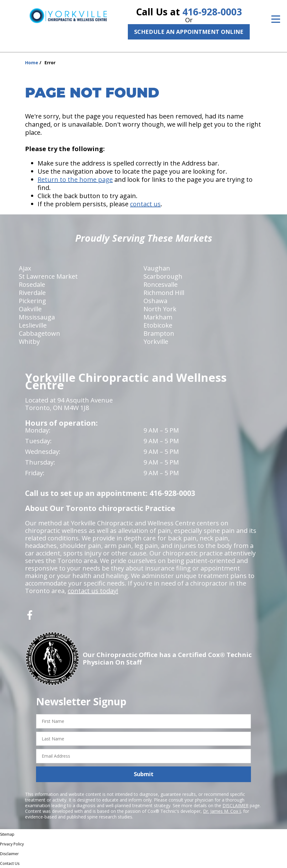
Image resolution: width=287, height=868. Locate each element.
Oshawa (155, 301)
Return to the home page (75, 179)
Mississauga (37, 317)
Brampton (159, 333)
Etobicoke (158, 325)
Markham (158, 317)
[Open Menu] (276, 19)
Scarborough (163, 276)
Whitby (29, 342)
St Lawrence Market (48, 276)
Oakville (30, 309)
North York (160, 309)
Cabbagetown (39, 333)
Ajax (25, 268)
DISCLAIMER (235, 805)
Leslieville (33, 325)
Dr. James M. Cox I (222, 811)
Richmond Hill (164, 293)
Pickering (32, 301)
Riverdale (32, 293)
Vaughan (157, 268)
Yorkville (156, 342)
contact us (145, 204)
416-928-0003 (212, 12)
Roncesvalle (161, 284)
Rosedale (32, 284)
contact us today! (93, 591)
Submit (144, 774)
